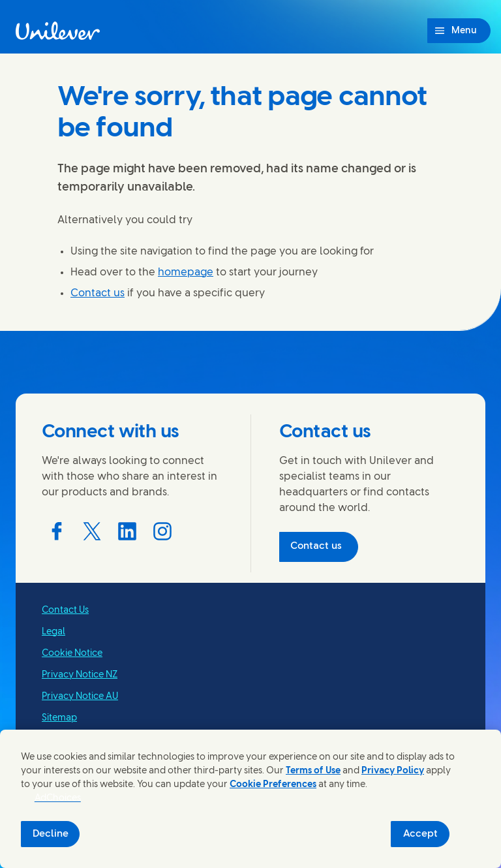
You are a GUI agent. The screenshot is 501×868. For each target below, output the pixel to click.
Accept (420, 834)
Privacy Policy (393, 771)
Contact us (98, 293)
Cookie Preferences (273, 785)
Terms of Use (313, 771)
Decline (51, 834)
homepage (186, 272)
